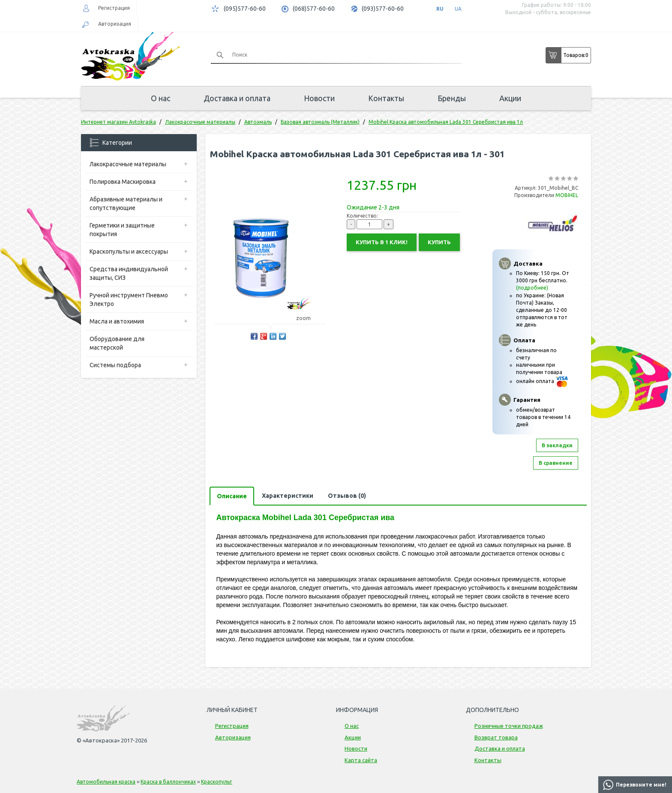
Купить (439, 242)
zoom (307, 318)
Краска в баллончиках (168, 782)
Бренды (452, 98)
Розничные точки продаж (509, 726)
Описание (232, 496)
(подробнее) (532, 288)
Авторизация (115, 24)
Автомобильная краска (106, 782)
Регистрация (114, 8)
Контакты (386, 98)
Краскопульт (217, 782)
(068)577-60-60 (314, 9)
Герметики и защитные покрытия (122, 230)
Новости (319, 98)
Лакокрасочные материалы (128, 164)
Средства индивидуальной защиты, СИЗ (129, 273)
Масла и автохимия (117, 321)
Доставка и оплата (237, 98)
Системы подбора (115, 365)
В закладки (557, 445)
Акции (510, 98)
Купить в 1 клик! (382, 242)
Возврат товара (496, 737)
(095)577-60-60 (245, 9)
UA (458, 9)
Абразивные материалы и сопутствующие (126, 203)
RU (440, 9)
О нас (160, 98)
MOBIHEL (567, 195)
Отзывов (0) (347, 496)
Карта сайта (361, 760)
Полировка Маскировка (123, 182)
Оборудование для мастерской (117, 343)
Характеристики (288, 496)
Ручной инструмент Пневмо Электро (129, 299)
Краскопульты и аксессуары (129, 251)
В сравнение (556, 463)
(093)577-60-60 (383, 9)
